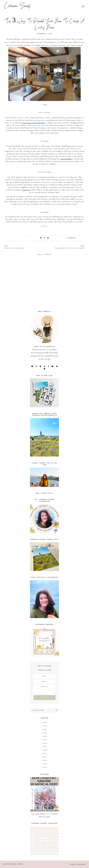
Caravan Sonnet (17, 6)
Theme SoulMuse (78, 864)
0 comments (71, 238)
